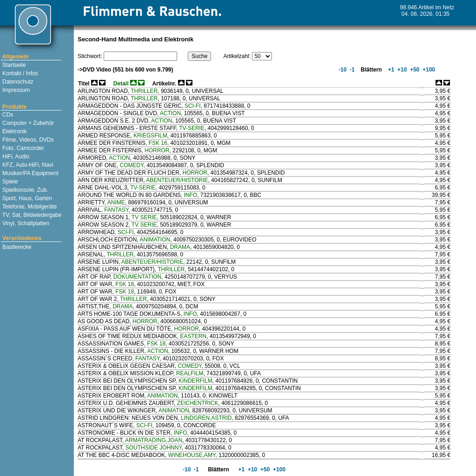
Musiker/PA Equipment (30, 173)
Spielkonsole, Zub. (25, 190)
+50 (414, 70)
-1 (351, 70)
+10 (402, 70)
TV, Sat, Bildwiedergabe (31, 215)
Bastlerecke (16, 247)
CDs (7, 115)
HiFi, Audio (15, 156)
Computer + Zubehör (27, 123)
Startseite (13, 65)
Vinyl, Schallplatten (25, 223)
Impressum (16, 90)
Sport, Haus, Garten (26, 198)
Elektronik (14, 131)
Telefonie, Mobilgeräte (29, 207)
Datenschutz (17, 82)
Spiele (10, 182)
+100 (428, 70)
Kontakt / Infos (20, 73)
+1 (390, 70)
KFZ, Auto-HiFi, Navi (27, 165)
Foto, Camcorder (23, 148)
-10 (342, 70)
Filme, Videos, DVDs (27, 140)
